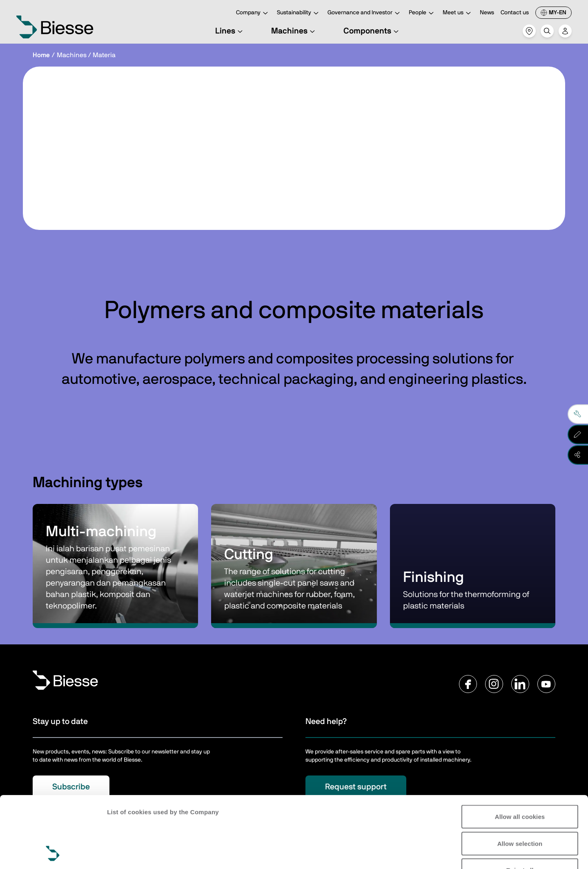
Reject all (520, 803)
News (487, 13)
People (422, 13)
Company (253, 13)
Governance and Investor (365, 13)
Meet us (458, 13)
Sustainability (299, 13)
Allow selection (520, 777)
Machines (294, 31)
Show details (126, 853)
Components (372, 31)
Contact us (515, 13)
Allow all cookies (520, 750)
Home (41, 55)
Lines (230, 31)
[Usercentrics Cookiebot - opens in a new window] (53, 853)
